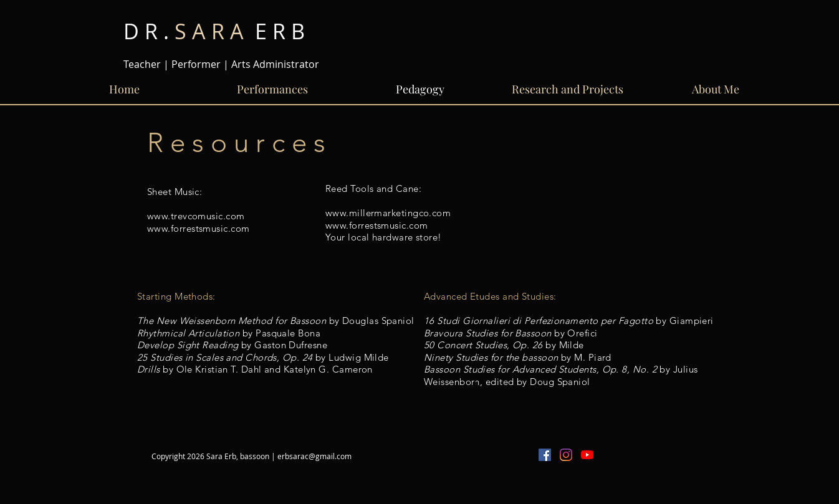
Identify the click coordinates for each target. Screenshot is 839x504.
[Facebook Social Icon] (545, 455)
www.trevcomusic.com (196, 216)
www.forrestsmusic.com (198, 228)
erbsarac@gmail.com (314, 456)
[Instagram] (566, 455)
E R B (214, 31)
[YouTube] (587, 455)
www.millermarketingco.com (388, 213)
